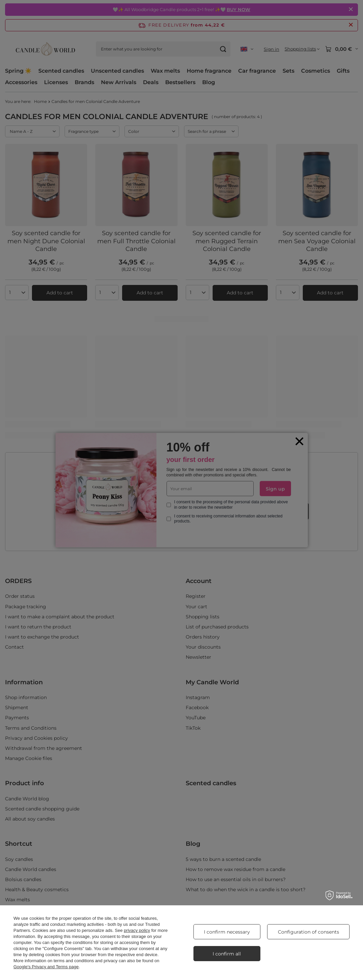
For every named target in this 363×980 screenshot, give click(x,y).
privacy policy (137, 930)
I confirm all (227, 954)
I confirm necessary (227, 932)
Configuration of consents (308, 932)
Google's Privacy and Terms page (46, 967)
